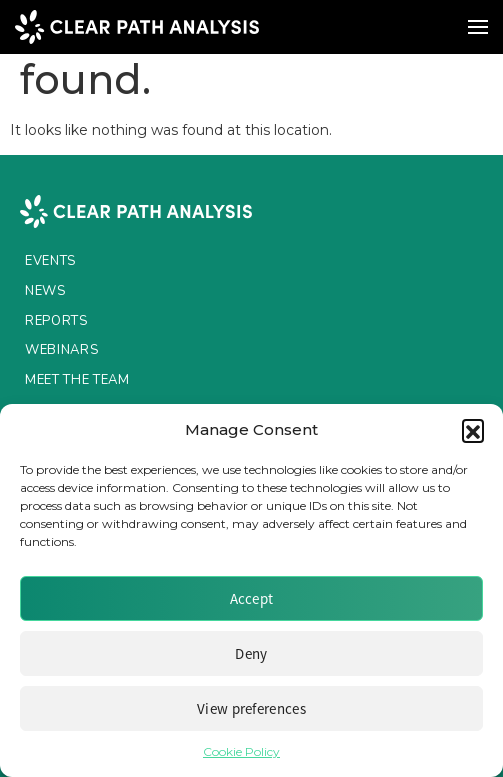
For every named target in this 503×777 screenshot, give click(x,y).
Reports (56, 321)
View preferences (251, 708)
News (45, 291)
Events (50, 261)
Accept (252, 598)
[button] (473, 430)
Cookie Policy (241, 751)
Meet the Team (77, 380)
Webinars (61, 350)
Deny (251, 653)
